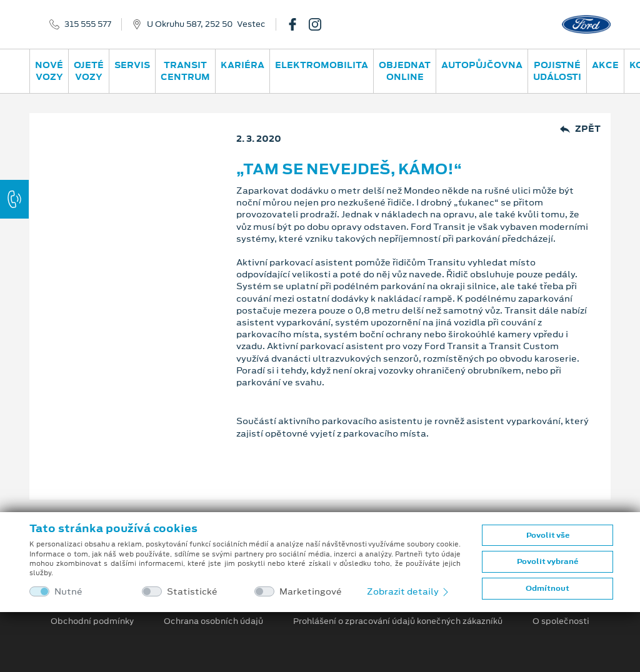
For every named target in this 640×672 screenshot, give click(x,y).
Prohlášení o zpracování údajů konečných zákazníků (398, 621)
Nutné (68, 592)
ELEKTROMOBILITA (322, 65)
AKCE (605, 65)
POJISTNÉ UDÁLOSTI (557, 71)
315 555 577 (88, 24)
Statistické (192, 592)
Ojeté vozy (89, 71)
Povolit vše (548, 535)
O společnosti (561, 621)
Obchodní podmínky (92, 621)
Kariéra (242, 65)
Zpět (580, 129)
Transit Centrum (185, 71)
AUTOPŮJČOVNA (482, 65)
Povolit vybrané (547, 561)
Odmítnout (547, 588)
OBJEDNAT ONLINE (405, 71)
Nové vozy (49, 71)
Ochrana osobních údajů (213, 621)
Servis (132, 65)
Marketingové (311, 592)
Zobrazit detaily (409, 591)
